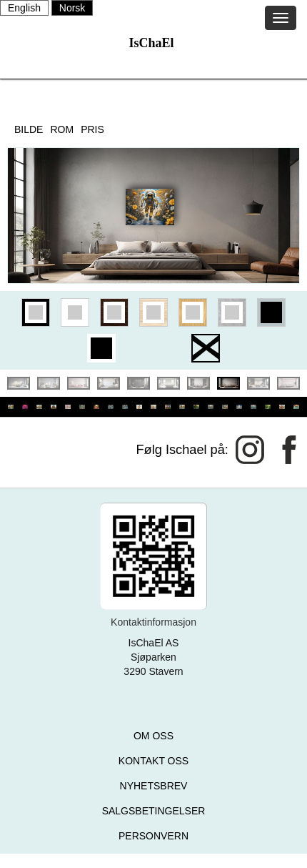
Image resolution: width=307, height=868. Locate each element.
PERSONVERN (153, 836)
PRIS (92, 129)
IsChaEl (151, 43)
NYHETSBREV (154, 786)
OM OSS (153, 736)
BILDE (29, 129)
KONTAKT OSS (153, 761)
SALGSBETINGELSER (154, 811)
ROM (62, 129)
